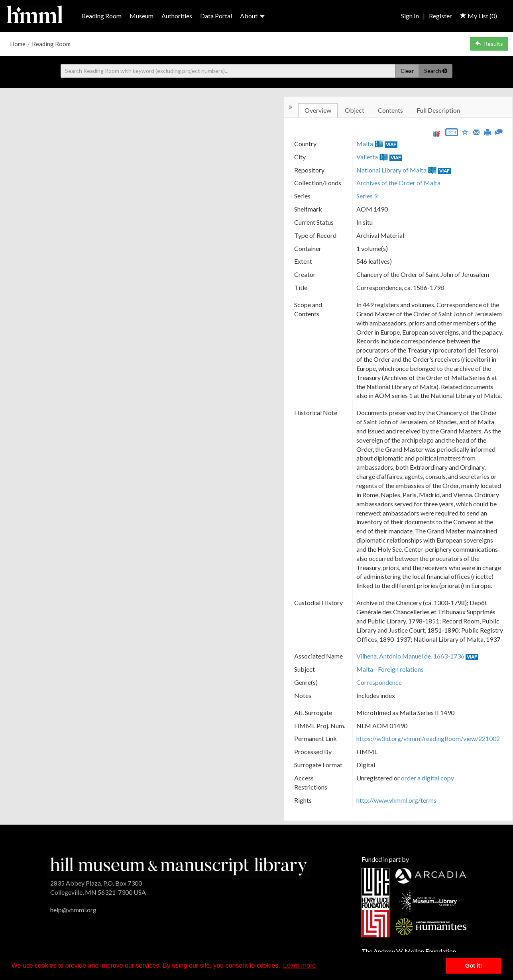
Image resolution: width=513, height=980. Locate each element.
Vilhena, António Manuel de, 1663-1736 (410, 656)
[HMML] (179, 865)
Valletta (367, 157)
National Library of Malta (391, 170)
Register (440, 16)
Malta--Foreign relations (390, 669)
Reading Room (102, 16)
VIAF (391, 144)
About (252, 16)
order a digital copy (427, 778)
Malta (365, 144)
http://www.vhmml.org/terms (396, 800)
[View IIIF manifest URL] (436, 134)
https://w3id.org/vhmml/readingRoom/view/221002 (428, 738)
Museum (142, 16)
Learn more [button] (299, 965)
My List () (479, 16)
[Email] (476, 131)
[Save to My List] (465, 132)
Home (18, 44)
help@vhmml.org (73, 910)
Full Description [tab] (438, 110)
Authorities (177, 16)
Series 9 (367, 196)
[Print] (487, 131)
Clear (407, 71)
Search (436, 71)
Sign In (410, 16)
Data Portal (216, 16)
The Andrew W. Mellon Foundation (409, 951)
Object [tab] (355, 110)
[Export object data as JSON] (452, 134)
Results (489, 44)
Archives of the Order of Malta (398, 183)
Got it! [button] (474, 966)
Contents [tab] (390, 110)
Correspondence (379, 682)
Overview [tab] (318, 110)
